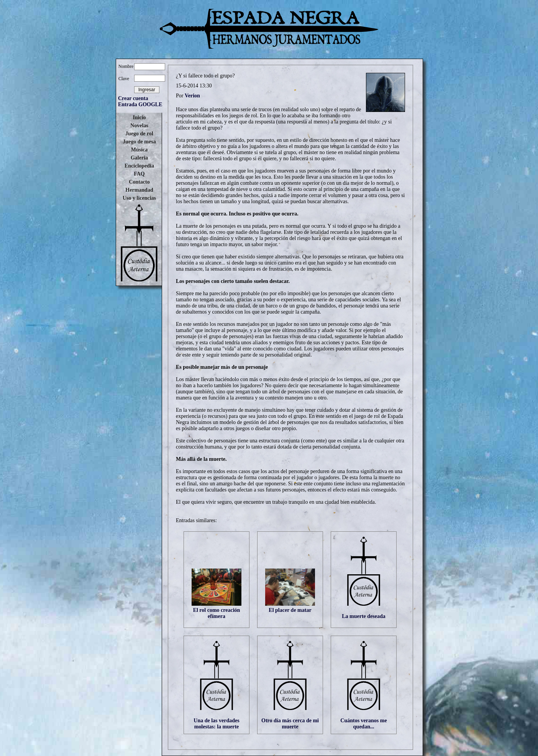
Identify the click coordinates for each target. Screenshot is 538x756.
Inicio (139, 118)
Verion (192, 96)
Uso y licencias (139, 198)
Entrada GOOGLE (140, 104)
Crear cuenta (133, 98)
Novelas (139, 126)
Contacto (139, 182)
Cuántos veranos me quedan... (363, 724)
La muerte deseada (364, 616)
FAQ (139, 174)
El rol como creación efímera (217, 613)
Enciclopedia (139, 166)
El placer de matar (290, 610)
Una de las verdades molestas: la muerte (216, 724)
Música (139, 150)
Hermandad (139, 190)
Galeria (139, 158)
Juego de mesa (139, 142)
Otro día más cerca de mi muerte (290, 724)
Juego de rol (139, 134)
